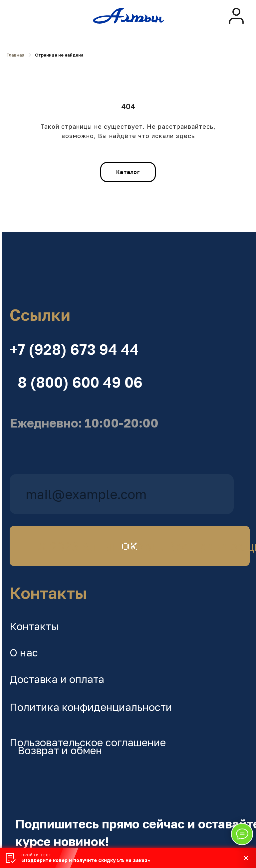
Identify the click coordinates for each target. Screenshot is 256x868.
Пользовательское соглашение (88, 742)
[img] (236, 16)
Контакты (34, 626)
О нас (24, 652)
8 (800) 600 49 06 (80, 382)
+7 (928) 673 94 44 (74, 349)
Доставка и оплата (57, 679)
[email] (122, 494)
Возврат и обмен (60, 750)
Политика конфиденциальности (91, 707)
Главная (15, 55)
